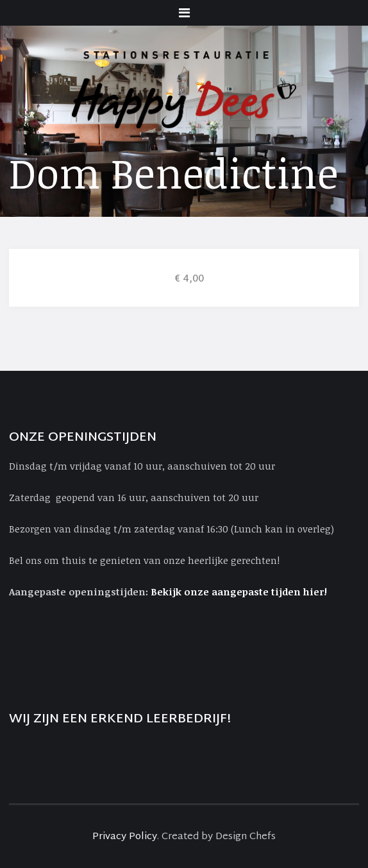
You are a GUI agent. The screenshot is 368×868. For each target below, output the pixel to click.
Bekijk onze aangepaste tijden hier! (240, 591)
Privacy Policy (125, 837)
